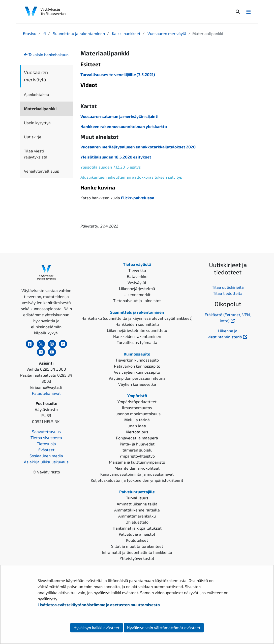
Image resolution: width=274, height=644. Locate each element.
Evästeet (46, 450)
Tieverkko (137, 270)
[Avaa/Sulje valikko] (249, 12)
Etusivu (30, 33)
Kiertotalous (137, 432)
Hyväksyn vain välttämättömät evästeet (164, 627)
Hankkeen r (91, 126)
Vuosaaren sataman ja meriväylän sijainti (119, 116)
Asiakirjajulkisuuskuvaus (46, 462)
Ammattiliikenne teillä (137, 504)
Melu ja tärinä (137, 420)
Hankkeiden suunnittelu (137, 324)
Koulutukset (137, 540)
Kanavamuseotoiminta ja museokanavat (137, 474)
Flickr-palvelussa (138, 198)
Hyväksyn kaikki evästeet (97, 627)
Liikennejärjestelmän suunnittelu (137, 330)
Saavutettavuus (46, 431)
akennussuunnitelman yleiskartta (134, 126)
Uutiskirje (33, 137)
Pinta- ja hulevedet (137, 444)
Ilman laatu (137, 426)
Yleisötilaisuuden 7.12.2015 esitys (111, 167)
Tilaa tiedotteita (228, 293)
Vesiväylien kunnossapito (137, 372)
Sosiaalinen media (46, 456)
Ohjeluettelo (137, 522)
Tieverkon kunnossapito (137, 360)
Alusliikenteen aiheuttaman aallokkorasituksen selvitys (131, 177)
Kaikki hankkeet (126, 33)
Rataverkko (137, 276)
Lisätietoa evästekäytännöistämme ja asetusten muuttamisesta (99, 605)
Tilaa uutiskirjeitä (228, 287)
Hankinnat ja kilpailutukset (137, 528)
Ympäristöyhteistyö (137, 456)
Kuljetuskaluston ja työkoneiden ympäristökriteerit (137, 480)
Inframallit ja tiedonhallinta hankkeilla (137, 552)
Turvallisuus (137, 498)
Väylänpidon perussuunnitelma (137, 378)
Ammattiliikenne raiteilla (137, 510)
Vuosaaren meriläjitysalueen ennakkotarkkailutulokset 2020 (138, 147)
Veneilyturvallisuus (41, 171)
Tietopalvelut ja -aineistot (137, 300)
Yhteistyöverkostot (137, 558)
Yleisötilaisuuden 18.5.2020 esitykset (116, 157)
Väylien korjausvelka (137, 384)
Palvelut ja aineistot (137, 534)
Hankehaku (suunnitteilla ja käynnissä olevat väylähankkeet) (137, 318)
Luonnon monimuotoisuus (137, 414)
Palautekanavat (46, 393)
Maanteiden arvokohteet (137, 468)
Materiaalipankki (40, 108)
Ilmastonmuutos (137, 408)
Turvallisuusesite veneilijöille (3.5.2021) (118, 74)
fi (44, 33)
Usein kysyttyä (37, 123)
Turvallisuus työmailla (137, 342)
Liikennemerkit (137, 294)
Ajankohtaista (37, 94)
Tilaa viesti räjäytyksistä (36, 154)
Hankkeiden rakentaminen (137, 336)
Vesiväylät (137, 282)
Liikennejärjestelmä (137, 288)
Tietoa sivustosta (46, 438)
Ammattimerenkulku (137, 516)
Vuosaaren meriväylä (166, 33)
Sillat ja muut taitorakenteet (137, 546)
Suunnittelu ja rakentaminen (78, 33)
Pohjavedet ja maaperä (137, 438)
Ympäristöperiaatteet (137, 401)
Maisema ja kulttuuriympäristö (137, 462)
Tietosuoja (46, 444)
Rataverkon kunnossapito (137, 366)
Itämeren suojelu (137, 450)
